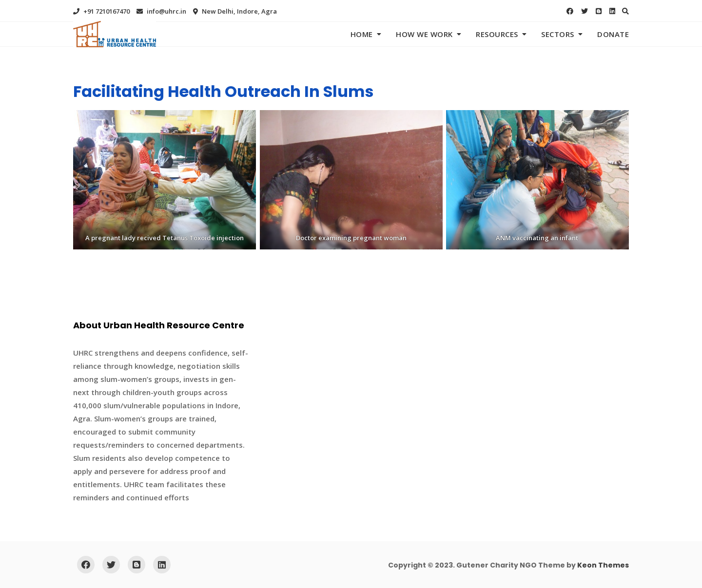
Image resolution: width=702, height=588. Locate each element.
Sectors (558, 34)
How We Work (424, 34)
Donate (613, 34)
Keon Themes (603, 565)
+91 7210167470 (101, 11)
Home (362, 34)
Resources (497, 34)
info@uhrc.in (161, 11)
